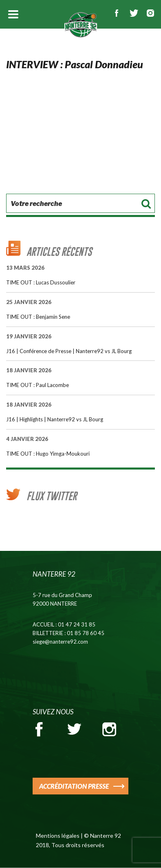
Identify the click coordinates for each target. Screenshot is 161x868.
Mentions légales (58, 836)
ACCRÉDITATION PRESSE (74, 786)
